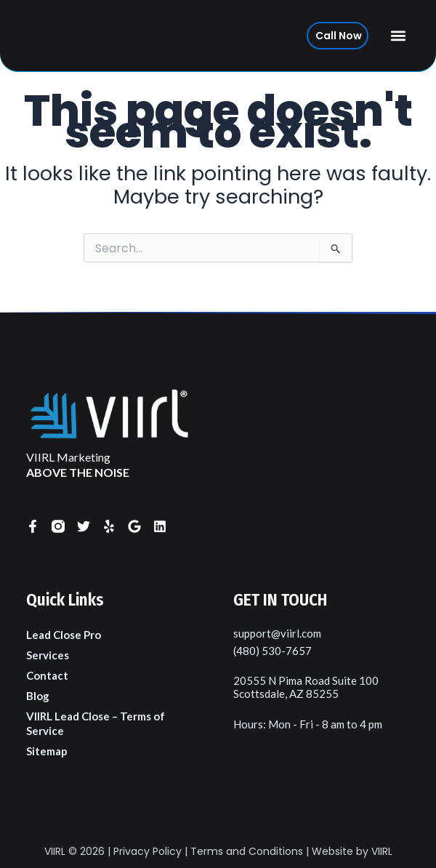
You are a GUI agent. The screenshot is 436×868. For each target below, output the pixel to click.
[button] (399, 36)
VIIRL (55, 851)
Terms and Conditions (247, 851)
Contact (47, 675)
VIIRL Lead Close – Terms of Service (96, 723)
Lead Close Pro (64, 635)
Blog (38, 696)
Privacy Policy (148, 851)
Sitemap (47, 751)
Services (48, 655)
